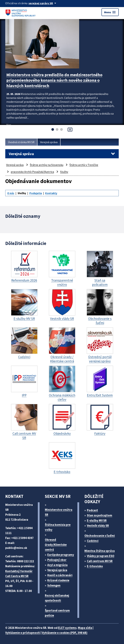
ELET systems (67, 628)
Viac (9, 125)
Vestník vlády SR (98, 526)
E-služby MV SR (97, 520)
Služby (64, 172)
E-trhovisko (95, 566)
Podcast (92, 510)
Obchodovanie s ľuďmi (100, 536)
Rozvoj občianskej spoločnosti (57, 598)
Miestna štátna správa (100, 551)
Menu (110, 12)
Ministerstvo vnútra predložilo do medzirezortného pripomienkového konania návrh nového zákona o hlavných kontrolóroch (54, 80)
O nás (11, 193)
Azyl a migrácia (57, 565)
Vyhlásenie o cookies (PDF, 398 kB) (65, 633)
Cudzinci (93, 541)
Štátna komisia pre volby (58, 527)
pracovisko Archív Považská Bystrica (32, 172)
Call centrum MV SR (100, 561)
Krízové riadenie (58, 580)
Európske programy (61, 555)
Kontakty (51, 193)
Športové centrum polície (57, 613)
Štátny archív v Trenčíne (84, 165)
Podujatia (36, 193)
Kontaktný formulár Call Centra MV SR (19, 574)
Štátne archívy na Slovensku (47, 165)
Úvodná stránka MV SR (21, 142)
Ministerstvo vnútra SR (59, 512)
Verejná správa (49, 142)
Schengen (54, 585)
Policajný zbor (57, 560)
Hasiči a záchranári (60, 575)
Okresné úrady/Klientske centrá (56, 545)
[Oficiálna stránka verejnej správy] (43, 3)
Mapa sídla (85, 628)
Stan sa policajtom (100, 515)
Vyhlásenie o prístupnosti (23, 633)
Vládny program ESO (101, 556)
